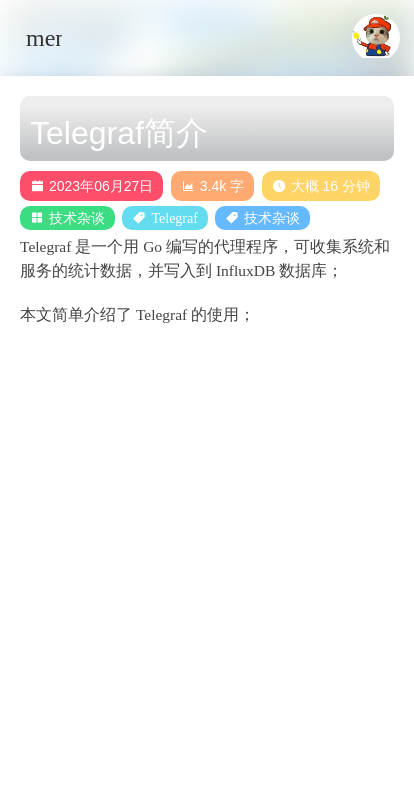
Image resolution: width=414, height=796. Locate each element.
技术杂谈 (77, 218)
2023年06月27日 (91, 186)
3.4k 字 (212, 186)
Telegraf (174, 218)
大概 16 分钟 (321, 186)
